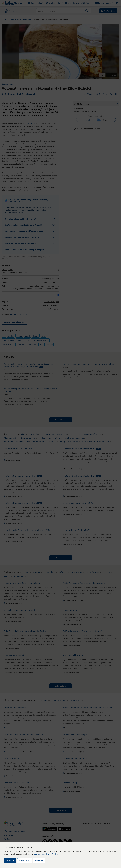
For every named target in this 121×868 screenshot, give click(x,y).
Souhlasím (10, 861)
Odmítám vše (25, 861)
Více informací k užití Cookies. (46, 854)
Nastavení (39, 861)
